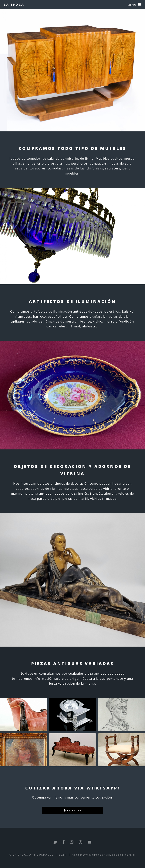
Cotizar (73, 810)
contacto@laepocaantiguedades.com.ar (104, 855)
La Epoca (14, 5)
